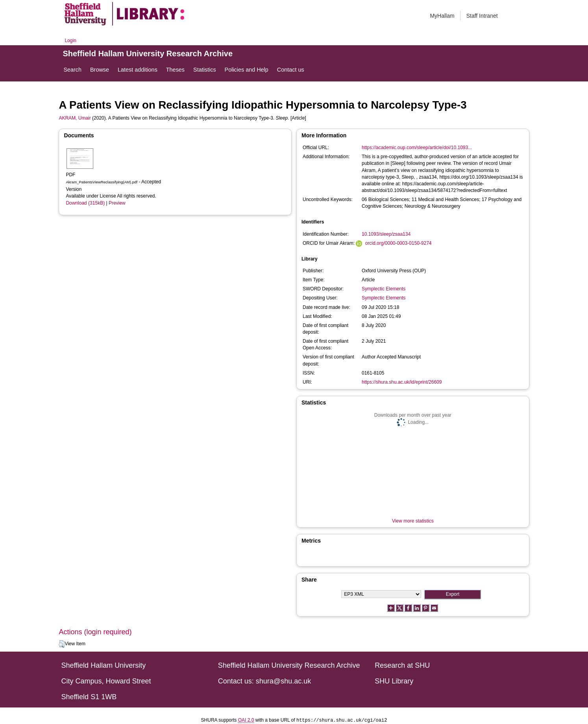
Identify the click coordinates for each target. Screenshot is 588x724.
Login (70, 41)
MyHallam (442, 16)
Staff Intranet (482, 16)
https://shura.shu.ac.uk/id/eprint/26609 (402, 382)
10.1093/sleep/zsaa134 (386, 234)
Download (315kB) (85, 203)
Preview (117, 203)
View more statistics (413, 521)
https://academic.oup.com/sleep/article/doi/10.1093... (417, 148)
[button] (62, 644)
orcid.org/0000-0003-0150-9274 (398, 243)
